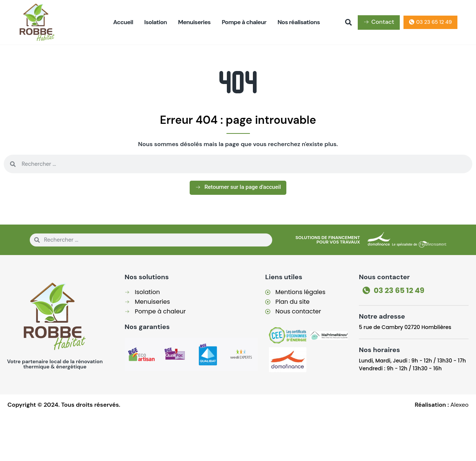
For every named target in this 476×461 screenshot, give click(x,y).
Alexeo (459, 405)
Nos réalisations (299, 22)
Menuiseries (194, 22)
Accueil (123, 22)
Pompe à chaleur (244, 22)
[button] (348, 22)
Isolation (156, 22)
